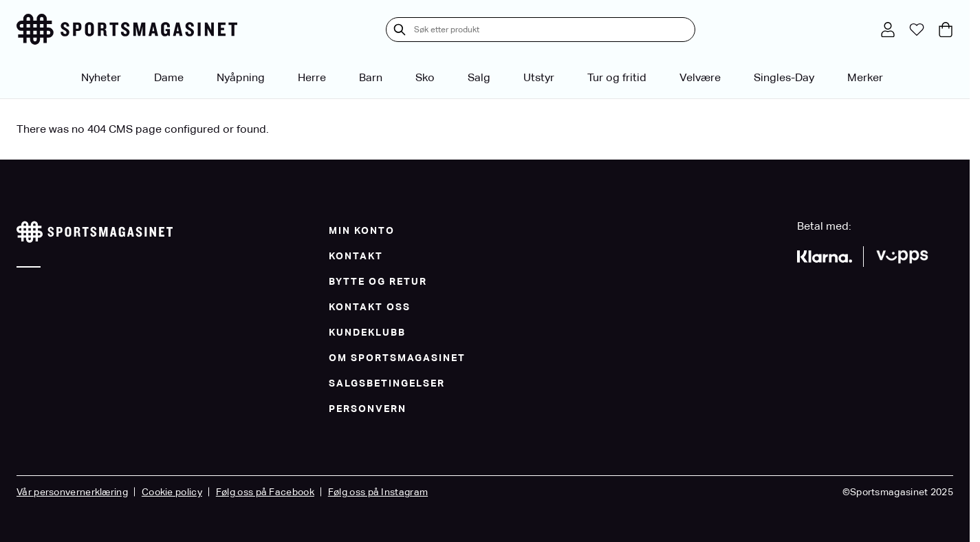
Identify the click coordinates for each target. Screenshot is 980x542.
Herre (312, 77)
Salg (479, 77)
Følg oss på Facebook (265, 492)
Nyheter (101, 77)
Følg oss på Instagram (378, 492)
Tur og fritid (617, 77)
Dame (169, 77)
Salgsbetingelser (387, 383)
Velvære (700, 77)
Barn (371, 77)
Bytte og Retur (378, 281)
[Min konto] (888, 30)
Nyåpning (241, 77)
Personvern (368, 409)
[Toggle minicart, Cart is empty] (946, 30)
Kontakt (356, 256)
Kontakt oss (370, 307)
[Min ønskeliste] (917, 30)
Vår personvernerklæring (72, 492)
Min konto (362, 230)
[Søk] (400, 30)
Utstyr (539, 77)
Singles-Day (784, 77)
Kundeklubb (367, 332)
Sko (425, 77)
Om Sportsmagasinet (397, 358)
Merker (865, 77)
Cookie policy (172, 492)
